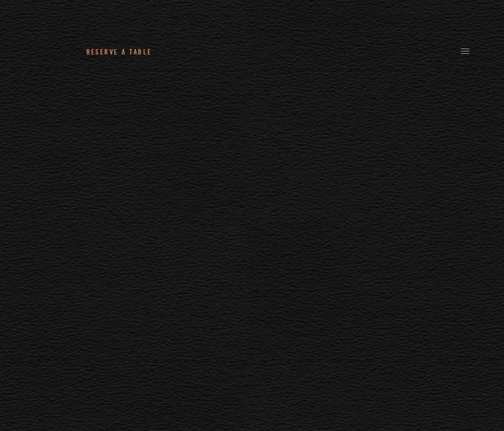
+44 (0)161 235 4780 (212, 51)
